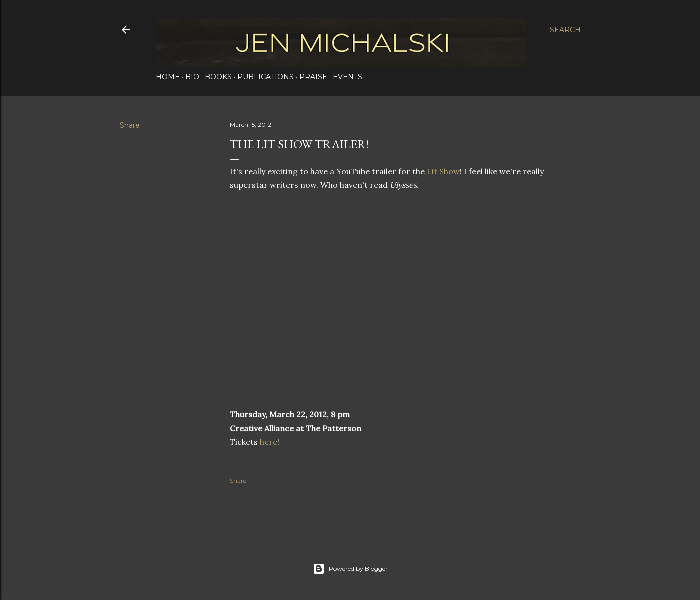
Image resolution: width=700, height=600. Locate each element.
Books (218, 77)
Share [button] (130, 125)
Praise (313, 77)
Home (168, 77)
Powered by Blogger (350, 569)
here (268, 442)
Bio (192, 77)
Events (347, 77)
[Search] (565, 30)
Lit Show (443, 171)
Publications (265, 77)
